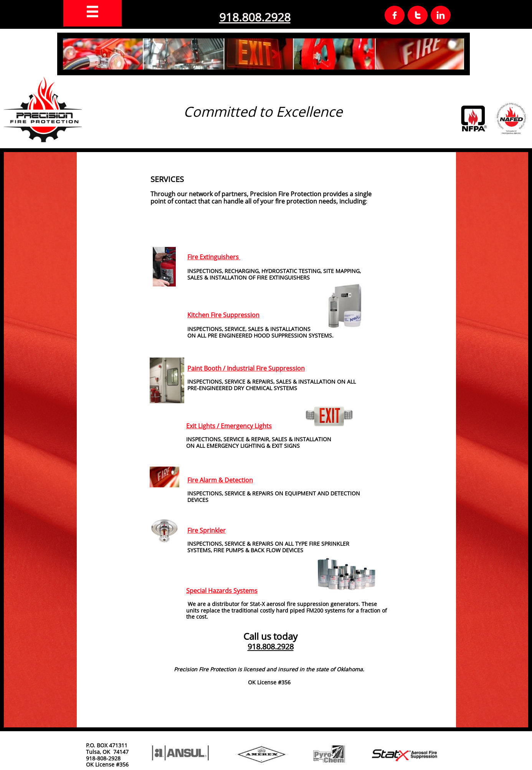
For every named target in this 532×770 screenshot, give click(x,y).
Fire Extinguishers (214, 257)
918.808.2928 (255, 17)
